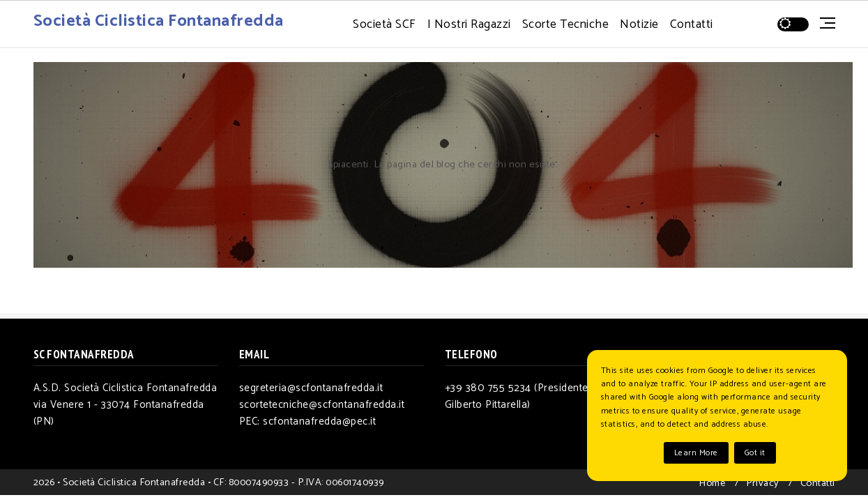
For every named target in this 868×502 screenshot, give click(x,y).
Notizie (639, 25)
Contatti (692, 25)
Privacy (763, 483)
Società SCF (384, 25)
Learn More (696, 453)
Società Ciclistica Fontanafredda (159, 21)
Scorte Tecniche (566, 25)
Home (712, 483)
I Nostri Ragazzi (469, 25)
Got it (755, 453)
